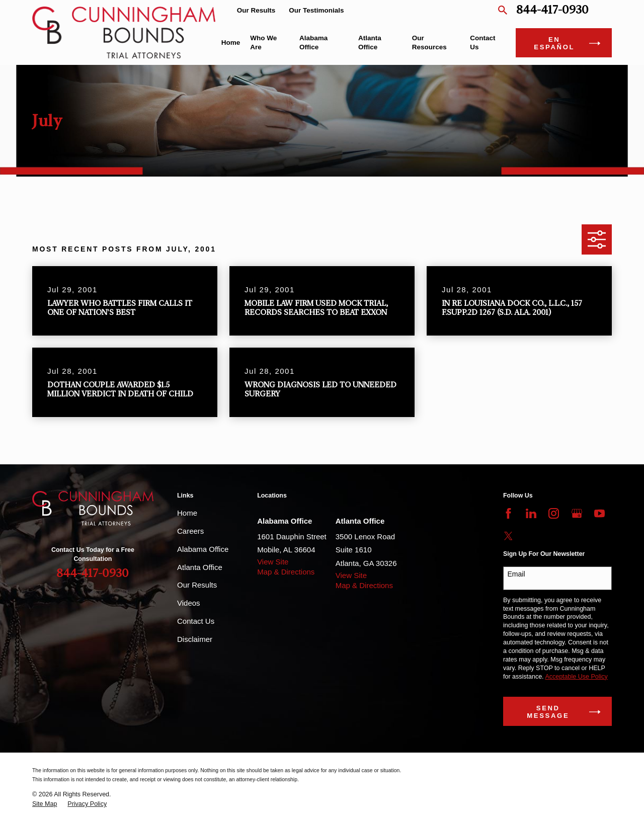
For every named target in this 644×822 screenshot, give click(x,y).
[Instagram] (554, 513)
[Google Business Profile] (577, 513)
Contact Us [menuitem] (482, 43)
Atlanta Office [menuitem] (370, 43)
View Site (273, 562)
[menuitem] (45, 804)
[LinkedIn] (531, 513)
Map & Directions (286, 572)
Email (516, 574)
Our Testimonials (316, 10)
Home (187, 513)
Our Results (256, 10)
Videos (189, 603)
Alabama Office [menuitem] (313, 43)
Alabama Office (203, 549)
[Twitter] (508, 536)
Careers (190, 531)
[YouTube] (599, 513)
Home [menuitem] (231, 43)
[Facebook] (508, 513)
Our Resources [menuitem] (429, 43)
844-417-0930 (552, 10)
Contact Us (196, 621)
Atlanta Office (200, 567)
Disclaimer (195, 639)
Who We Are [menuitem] (263, 43)
